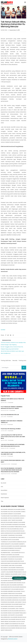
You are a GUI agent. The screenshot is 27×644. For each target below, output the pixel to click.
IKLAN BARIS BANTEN (6, 587)
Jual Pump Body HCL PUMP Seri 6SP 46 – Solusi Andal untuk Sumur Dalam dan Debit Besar (13, 437)
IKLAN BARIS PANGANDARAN (9, 570)
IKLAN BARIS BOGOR (15, 531)
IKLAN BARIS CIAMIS (19, 512)
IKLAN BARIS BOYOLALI (18, 553)
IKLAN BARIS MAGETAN (18, 604)
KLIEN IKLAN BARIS (13, 596)
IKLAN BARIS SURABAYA (7, 514)
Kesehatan (4, 494)
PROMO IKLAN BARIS (6, 555)
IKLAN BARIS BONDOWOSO (16, 557)
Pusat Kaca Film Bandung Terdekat (11, 429)
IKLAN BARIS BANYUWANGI (14, 583)
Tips (2, 501)
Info (2, 487)
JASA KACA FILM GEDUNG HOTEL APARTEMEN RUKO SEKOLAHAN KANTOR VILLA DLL (13, 445)
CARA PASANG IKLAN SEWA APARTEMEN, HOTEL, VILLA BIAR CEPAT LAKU (13, 453)
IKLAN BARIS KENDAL (14, 550)
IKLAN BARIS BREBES (13, 626)
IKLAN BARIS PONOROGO (8, 559)
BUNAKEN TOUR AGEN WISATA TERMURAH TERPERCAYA (12, 422)
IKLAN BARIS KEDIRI (19, 509)
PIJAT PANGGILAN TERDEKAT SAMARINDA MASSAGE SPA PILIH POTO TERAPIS (12, 408)
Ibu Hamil (3, 483)
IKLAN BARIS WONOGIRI (7, 581)
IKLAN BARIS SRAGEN (16, 617)
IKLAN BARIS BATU (6, 589)
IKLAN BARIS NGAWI (18, 589)
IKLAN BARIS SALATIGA (7, 512)
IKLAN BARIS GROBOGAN (15, 628)
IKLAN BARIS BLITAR (15, 624)
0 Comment (10, 403)
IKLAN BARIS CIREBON (19, 576)
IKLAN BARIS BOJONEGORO (16, 537)
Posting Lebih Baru (6, 361)
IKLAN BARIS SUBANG (12, 522)
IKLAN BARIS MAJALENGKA (18, 516)
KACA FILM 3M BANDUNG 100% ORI (10, 415)
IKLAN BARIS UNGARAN (7, 509)
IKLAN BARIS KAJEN (6, 611)
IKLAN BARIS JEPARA (6, 518)
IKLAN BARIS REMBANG (8, 548)
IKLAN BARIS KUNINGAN (16, 542)
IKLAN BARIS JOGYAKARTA (8, 615)
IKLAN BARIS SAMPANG (16, 585)
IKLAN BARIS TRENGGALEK (16, 568)
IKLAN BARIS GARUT (16, 574)
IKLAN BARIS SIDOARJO (18, 611)
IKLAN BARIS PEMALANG (19, 613)
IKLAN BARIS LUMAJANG (8, 566)
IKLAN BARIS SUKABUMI (11, 525)
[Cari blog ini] (11, 368)
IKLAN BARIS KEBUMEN (7, 591)
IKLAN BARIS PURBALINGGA (15, 527)
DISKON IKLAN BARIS (6, 546)
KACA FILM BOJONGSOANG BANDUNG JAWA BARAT (13, 461)
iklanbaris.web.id (13, 639)
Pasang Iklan (19, 578)
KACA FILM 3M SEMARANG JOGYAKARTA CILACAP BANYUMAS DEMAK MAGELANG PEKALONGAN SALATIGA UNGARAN (11, 470)
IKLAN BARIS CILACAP (15, 622)
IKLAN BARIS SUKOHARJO (8, 606)
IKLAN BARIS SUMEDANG (19, 546)
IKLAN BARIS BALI (15, 529)
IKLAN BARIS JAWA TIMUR (8, 520)
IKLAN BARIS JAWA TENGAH (16, 609)
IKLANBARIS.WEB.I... (6, 553)
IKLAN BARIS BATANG (7, 578)
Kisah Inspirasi (5, 498)
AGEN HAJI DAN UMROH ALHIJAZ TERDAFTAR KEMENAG (12, 400)
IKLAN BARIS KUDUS (18, 518)
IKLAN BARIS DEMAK (6, 613)
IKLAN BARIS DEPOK (6, 540)
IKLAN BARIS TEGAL (19, 591)
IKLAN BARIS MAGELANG (13, 561)
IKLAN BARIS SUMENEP (18, 544)
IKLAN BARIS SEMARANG (20, 587)
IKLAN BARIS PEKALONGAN (19, 563)
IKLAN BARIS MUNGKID (12, 598)
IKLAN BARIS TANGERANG (8, 535)
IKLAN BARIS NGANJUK (15, 619)
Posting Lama (22, 361)
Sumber (3, 330)
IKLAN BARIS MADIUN (19, 533)
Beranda (15, 361)
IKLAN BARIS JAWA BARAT (15, 602)
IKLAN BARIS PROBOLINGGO (14, 572)
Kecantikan (4, 490)
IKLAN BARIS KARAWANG (12, 600)
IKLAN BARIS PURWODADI (8, 594)
